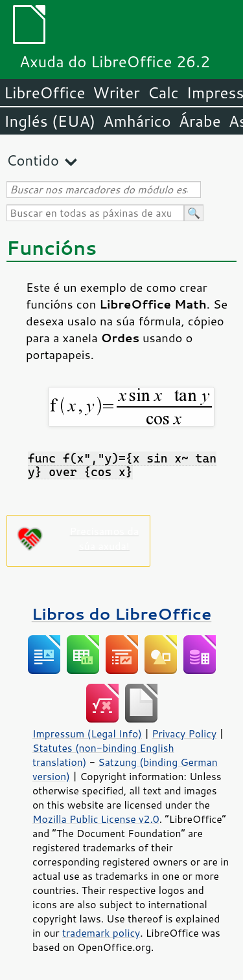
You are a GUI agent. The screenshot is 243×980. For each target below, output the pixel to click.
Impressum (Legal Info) (87, 734)
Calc (163, 93)
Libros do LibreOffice (121, 614)
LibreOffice (44, 93)
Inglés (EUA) (50, 121)
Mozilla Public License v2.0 (96, 819)
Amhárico (137, 121)
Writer (116, 93)
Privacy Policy (184, 734)
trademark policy (101, 933)
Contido (33, 160)
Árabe (200, 121)
